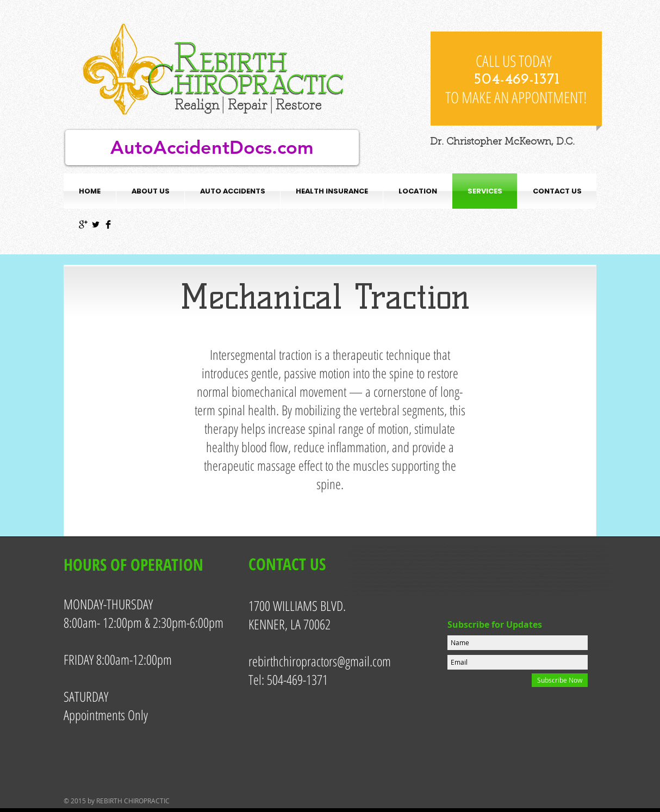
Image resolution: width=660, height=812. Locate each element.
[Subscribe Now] (560, 680)
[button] (232, 191)
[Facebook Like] (516, 16)
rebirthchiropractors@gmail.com (320, 661)
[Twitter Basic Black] (96, 224)
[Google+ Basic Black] (83, 224)
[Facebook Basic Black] (108, 224)
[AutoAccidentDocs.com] (212, 148)
